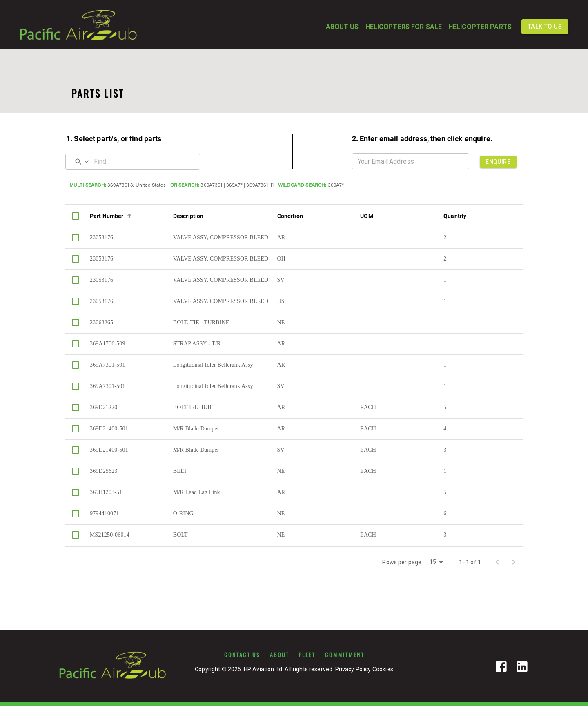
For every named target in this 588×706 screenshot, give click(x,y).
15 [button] (433, 562)
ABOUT (280, 655)
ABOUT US (342, 27)
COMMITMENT (345, 655)
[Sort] (129, 216)
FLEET (307, 655)
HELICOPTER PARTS (480, 27)
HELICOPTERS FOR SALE (404, 27)
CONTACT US (242, 655)
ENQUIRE (498, 162)
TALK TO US (545, 27)
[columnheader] (76, 216)
